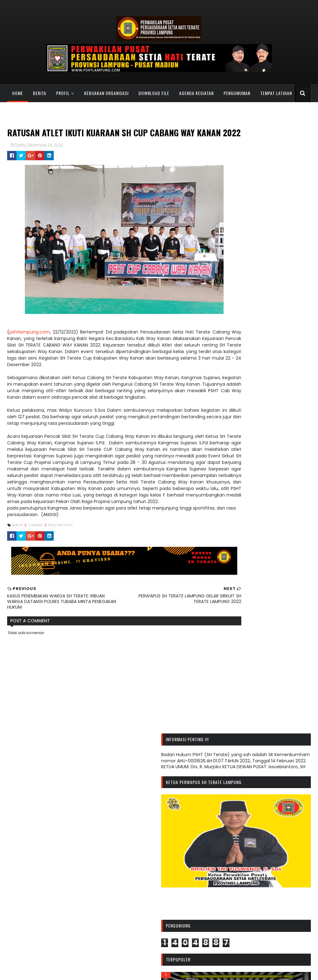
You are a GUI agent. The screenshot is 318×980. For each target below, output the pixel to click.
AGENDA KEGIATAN (195, 93)
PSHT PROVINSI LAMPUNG (62, 971)
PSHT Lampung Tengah (137, 887)
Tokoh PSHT (231, 918)
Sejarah (265, 898)
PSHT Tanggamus (131, 923)
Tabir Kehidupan (236, 908)
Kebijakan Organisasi (259, 868)
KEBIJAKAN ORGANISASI (105, 93)
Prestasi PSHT (59, 557)
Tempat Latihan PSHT (279, 908)
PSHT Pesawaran (129, 908)
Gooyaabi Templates (214, 971)
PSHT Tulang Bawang (134, 934)
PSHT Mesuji (124, 902)
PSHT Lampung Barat (134, 876)
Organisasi (265, 878)
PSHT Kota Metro (130, 871)
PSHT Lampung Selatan (137, 882)
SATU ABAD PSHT (65, 111)
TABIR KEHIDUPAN (109, 111)
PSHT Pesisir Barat (131, 913)
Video (255, 918)
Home (17, 93)
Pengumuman (234, 888)
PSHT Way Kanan (130, 939)
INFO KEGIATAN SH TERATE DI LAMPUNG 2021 (52, 871)
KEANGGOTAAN (25, 111)
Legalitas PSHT (234, 878)
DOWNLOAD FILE (153, 93)
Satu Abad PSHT (235, 898)
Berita (39, 93)
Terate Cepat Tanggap (242, 949)
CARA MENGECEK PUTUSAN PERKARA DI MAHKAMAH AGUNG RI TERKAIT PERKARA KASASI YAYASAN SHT (47, 882)
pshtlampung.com (29, 344)
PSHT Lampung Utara (134, 897)
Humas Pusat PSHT (237, 944)
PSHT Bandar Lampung (136, 866)
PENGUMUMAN (236, 93)
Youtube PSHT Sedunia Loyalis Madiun (258, 954)
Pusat (277, 888)
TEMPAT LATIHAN (275, 93)
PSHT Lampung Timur (135, 892)
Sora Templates (175, 971)
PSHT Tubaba (126, 928)
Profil (62, 93)
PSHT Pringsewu (129, 918)
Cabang (35, 557)
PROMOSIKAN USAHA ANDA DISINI (40, 892)
